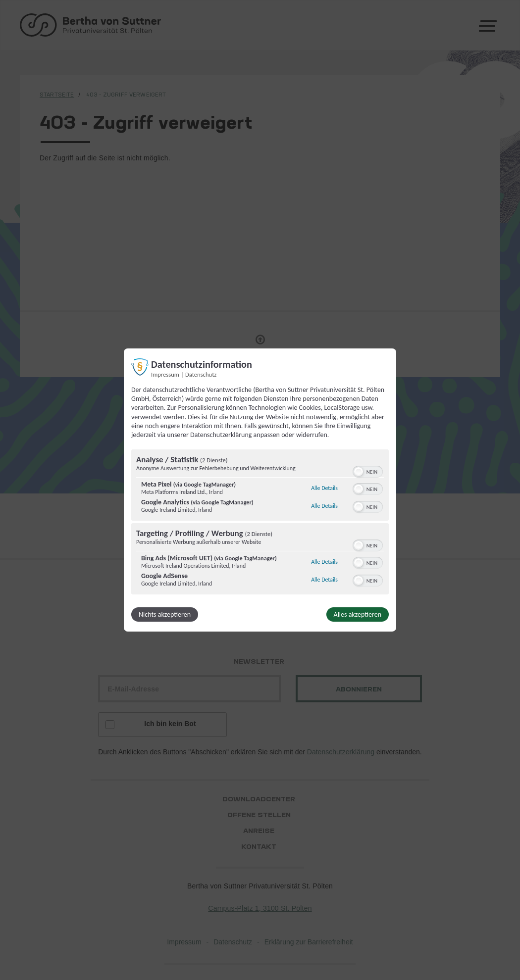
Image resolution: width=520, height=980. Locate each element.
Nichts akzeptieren (165, 614)
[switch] (368, 471)
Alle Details (324, 488)
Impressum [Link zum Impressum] (165, 374)
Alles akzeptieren (358, 614)
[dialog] (260, 490)
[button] (359, 472)
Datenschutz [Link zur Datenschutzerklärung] (201, 374)
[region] (260, 523)
